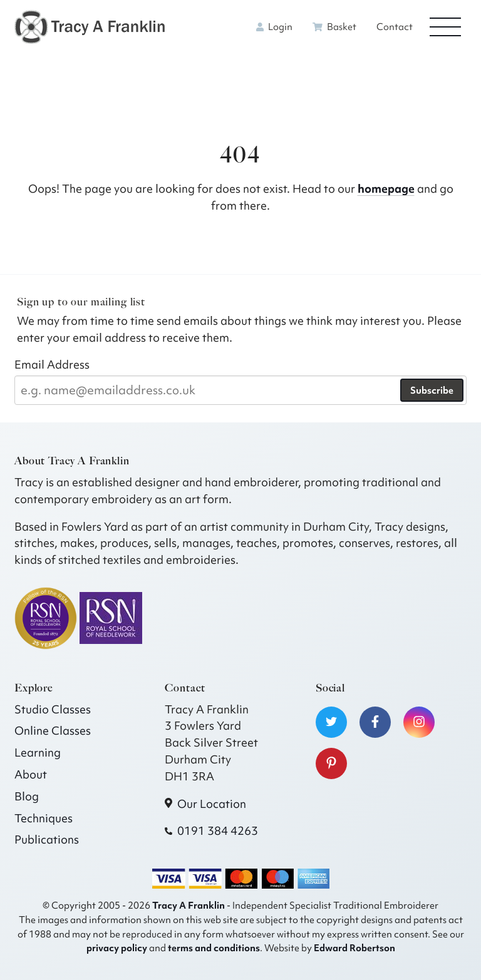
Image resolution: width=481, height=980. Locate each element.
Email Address (52, 365)
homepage (386, 189)
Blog (27, 796)
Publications (47, 840)
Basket (334, 27)
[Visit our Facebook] (375, 722)
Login (274, 27)
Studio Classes (53, 709)
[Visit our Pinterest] (331, 763)
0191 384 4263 (218, 831)
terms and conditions (214, 948)
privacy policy (117, 948)
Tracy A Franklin (189, 905)
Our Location (212, 804)
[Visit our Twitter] (331, 722)
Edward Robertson (354, 948)
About (31, 774)
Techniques (44, 818)
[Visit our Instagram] (419, 722)
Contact (395, 27)
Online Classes (53, 731)
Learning (38, 753)
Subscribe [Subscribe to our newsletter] (432, 390)
